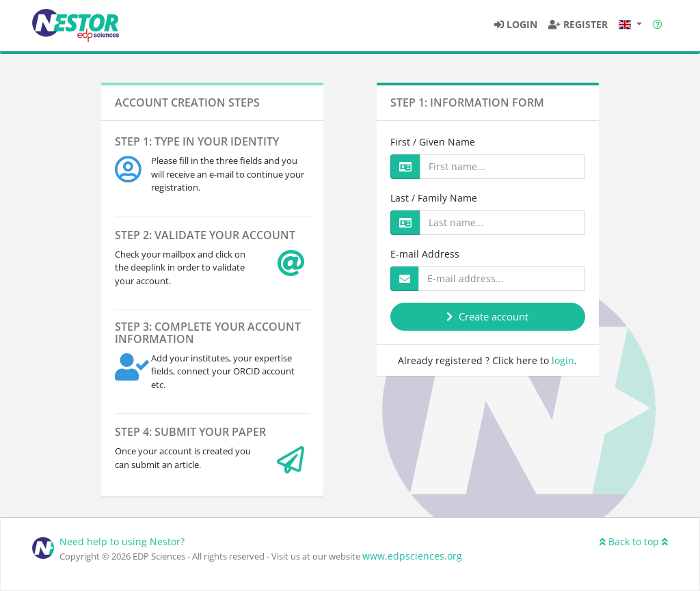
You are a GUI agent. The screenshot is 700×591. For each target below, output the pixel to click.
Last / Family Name (434, 198)
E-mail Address (425, 254)
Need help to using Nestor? (122, 541)
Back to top (634, 541)
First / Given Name (433, 142)
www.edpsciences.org (412, 556)
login (563, 360)
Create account (487, 316)
